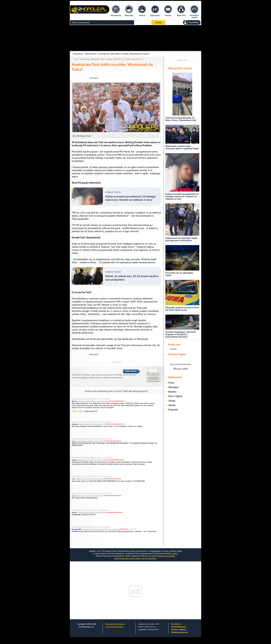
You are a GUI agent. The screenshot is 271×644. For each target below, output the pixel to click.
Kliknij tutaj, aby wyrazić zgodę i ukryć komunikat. (135, 558)
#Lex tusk (175, 364)
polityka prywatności (166, 556)
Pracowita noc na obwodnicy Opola (179, 274)
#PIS (185, 369)
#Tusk (183, 364)
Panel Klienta (176, 624)
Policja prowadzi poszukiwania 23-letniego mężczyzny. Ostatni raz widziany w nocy (182, 197)
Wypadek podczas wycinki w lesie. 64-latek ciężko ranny (182, 309)
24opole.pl (78, 54)
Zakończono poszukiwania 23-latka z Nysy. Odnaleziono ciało (181, 119)
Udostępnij (94, 78)
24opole (173, 349)
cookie (175, 554)
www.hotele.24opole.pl (114, 627)
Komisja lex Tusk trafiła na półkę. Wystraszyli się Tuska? (124, 54)
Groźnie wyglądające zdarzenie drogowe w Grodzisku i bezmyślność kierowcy (181, 335)
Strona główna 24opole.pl (115, 624)
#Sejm (189, 364)
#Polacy (178, 369)
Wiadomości (91, 54)
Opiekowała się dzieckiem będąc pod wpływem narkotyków (181, 239)
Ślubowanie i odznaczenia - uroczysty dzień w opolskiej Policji (182, 148)
